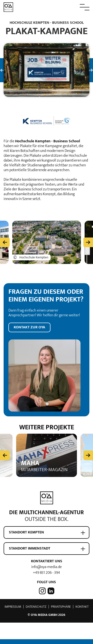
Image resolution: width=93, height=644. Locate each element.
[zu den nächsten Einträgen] (88, 241)
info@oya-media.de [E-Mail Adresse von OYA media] (46, 565)
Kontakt (82, 605)
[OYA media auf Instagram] (43, 589)
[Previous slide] (5, 453)
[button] (74, 7)
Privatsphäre (61, 605)
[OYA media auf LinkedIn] (50, 589)
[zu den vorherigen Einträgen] (5, 241)
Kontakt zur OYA (29, 326)
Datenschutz (36, 605)
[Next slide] (88, 453)
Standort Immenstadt (30, 547)
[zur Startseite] (8, 7)
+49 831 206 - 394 (46, 571)
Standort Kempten (26, 531)
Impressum (13, 605)
